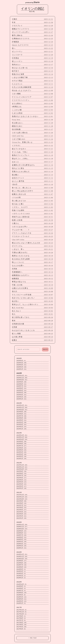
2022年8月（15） (22, 474)
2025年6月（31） (22, 388)
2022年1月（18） (22, 488)
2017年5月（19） (22, 625)
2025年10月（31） (22, 380)
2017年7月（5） (21, 620)
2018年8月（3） (21, 589)
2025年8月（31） (22, 384)
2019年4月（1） (21, 571)
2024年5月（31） (22, 420)
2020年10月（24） (22, 529)
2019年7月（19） (22, 565)
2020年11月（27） (22, 527)
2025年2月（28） (22, 397)
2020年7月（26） (22, 535)
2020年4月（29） (22, 542)
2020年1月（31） (22, 548)
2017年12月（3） (22, 610)
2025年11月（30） (22, 378)
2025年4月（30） (22, 393)
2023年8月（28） (22, 444)
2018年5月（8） (21, 595)
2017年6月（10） (22, 623)
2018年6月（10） (22, 593)
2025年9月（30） (22, 382)
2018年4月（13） (22, 597)
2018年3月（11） (22, 599)
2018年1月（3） (21, 603)
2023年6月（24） (22, 448)
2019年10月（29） (22, 559)
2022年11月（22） (22, 467)
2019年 (19, 552)
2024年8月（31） (22, 414)
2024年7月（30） (22, 416)
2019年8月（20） (22, 563)
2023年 (19, 433)
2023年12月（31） (22, 435)
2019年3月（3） (21, 574)
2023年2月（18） (22, 456)
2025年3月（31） (22, 395)
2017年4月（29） (22, 627)
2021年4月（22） (22, 512)
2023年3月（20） (22, 454)
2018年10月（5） (22, 584)
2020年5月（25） (22, 539)
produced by (32, 2)
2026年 (19, 359)
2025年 (19, 373)
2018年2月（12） (22, 601)
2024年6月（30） (22, 418)
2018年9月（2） (21, 586)
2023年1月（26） (22, 459)
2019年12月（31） (22, 554)
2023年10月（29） (22, 439)
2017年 (19, 608)
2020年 (19, 522)
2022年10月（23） (22, 469)
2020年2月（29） (22, 546)
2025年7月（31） (22, 386)
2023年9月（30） (22, 442)
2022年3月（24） (22, 484)
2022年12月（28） (22, 465)
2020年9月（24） (22, 531)
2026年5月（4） (21, 361)
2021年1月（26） (22, 518)
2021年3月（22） (22, 514)
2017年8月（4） (21, 618)
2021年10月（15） (22, 499)
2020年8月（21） (22, 533)
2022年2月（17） (22, 486)
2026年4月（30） (22, 363)
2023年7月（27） (22, 446)
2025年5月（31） (22, 391)
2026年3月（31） (22, 365)
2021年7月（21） (22, 506)
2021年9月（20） (22, 501)
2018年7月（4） (21, 591)
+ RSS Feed (33, 638)
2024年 (19, 403)
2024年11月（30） (22, 408)
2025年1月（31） (22, 399)
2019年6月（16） (22, 567)
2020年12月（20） (22, 525)
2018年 (19, 582)
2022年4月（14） (22, 482)
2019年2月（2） (21, 576)
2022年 (19, 463)
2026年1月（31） (22, 369)
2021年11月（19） (22, 497)
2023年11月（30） (22, 437)
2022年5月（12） (22, 480)
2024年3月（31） (22, 425)
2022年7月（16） (22, 476)
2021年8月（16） (22, 503)
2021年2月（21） (22, 516)
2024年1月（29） (22, 429)
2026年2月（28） (22, 367)
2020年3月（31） (22, 544)
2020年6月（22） (22, 537)
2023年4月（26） (22, 452)
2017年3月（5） (21, 629)
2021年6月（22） (22, 508)
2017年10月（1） (22, 614)
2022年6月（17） (22, 478)
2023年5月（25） (22, 450)
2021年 (19, 493)
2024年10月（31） (22, 410)
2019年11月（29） (22, 557)
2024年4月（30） (22, 422)
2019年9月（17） (22, 561)
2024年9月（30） (22, 412)
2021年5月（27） (22, 510)
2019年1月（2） (21, 578)
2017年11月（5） (22, 612)
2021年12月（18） (22, 495)
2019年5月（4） (21, 569)
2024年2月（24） (22, 427)
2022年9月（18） (22, 471)
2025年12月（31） (22, 376)
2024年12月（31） (22, 405)
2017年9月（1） (21, 616)
